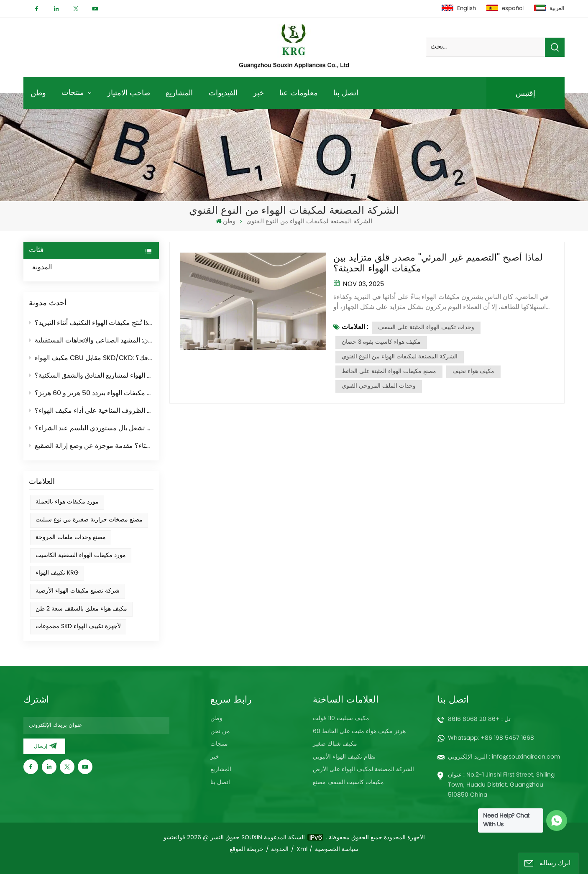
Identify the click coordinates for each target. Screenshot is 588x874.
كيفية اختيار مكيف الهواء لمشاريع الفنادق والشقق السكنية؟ (91, 376)
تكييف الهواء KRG (57, 573)
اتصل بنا (346, 93)
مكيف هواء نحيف (473, 372)
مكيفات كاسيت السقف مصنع (348, 783)
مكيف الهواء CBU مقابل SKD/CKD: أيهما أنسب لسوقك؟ (91, 358)
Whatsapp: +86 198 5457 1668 (491, 738)
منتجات (74, 92)
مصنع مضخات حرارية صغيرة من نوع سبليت (89, 520)
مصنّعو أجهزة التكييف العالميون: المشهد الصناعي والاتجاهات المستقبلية (91, 341)
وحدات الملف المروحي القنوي (379, 386)
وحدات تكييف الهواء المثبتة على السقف (426, 328)
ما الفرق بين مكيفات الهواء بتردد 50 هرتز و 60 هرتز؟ (91, 394)
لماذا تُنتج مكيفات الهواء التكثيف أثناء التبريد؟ (91, 323)
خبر (258, 93)
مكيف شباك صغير (335, 744)
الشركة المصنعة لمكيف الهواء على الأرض (363, 770)
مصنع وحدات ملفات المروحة (71, 538)
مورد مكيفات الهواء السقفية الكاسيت (81, 556)
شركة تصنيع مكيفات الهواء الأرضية (78, 591)
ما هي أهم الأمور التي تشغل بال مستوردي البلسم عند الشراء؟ (91, 429)
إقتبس (525, 93)
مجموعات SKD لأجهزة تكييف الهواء (78, 627)
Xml (302, 850)
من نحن (220, 732)
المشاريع (179, 93)
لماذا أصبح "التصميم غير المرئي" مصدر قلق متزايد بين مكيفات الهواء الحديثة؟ (438, 263)
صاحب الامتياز (129, 93)
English (459, 9)
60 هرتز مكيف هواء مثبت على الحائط (359, 732)
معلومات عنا (299, 93)
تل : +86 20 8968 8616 (479, 719)
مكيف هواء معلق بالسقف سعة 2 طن (81, 609)
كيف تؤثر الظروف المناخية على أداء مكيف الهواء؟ (91, 411)
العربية (549, 9)
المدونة (51, 268)
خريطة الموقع (247, 850)
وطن (38, 93)
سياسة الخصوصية (337, 850)
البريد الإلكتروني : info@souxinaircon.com (504, 757)
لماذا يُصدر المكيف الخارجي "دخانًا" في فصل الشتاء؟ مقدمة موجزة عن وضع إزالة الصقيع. (91, 446)
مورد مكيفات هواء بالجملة (67, 502)
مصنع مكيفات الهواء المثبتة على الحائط (389, 372)
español (505, 9)
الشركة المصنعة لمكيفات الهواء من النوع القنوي (400, 357)
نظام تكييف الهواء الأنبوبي (344, 757)
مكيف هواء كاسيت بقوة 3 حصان (381, 342)
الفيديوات (223, 93)
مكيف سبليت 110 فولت (341, 719)
